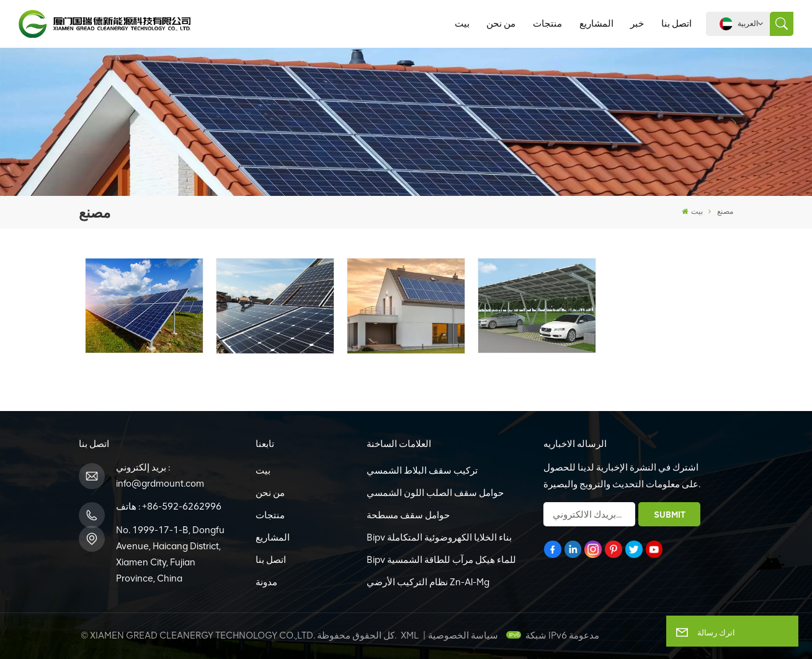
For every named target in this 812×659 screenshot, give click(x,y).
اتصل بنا (676, 24)
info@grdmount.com (160, 484)
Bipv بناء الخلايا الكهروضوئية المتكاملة (439, 537)
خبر (637, 24)
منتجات (547, 24)
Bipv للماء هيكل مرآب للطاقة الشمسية (441, 560)
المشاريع (596, 24)
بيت (462, 24)
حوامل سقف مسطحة (408, 515)
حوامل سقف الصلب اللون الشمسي (435, 493)
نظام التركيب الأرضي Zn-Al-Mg (428, 582)
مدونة (266, 582)
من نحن (501, 24)
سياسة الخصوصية (463, 635)
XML (410, 635)
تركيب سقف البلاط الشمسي (422, 471)
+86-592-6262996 (182, 506)
